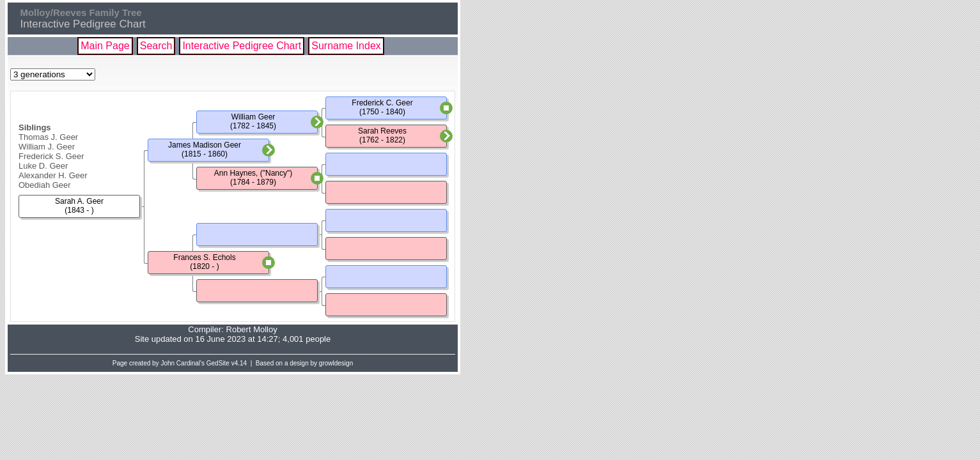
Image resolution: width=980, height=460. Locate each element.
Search (156, 46)
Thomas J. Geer (48, 137)
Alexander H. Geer (53, 175)
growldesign (336, 363)
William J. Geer (47, 147)
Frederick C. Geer (382, 103)
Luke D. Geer (43, 166)
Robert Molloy (252, 329)
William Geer (253, 117)
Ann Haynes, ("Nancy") (253, 173)
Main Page (105, 46)
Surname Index (346, 46)
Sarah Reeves (382, 131)
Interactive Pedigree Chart (242, 46)
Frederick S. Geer (51, 156)
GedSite (218, 363)
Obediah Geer (45, 185)
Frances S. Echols (204, 257)
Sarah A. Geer (79, 201)
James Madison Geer (205, 145)
